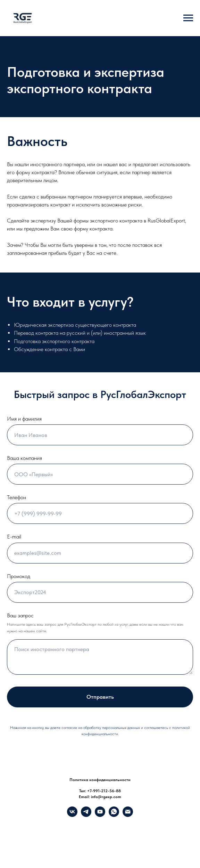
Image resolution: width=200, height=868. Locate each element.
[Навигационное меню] (188, 18)
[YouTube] (100, 815)
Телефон (16, 497)
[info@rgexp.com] (128, 815)
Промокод (19, 576)
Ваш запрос (20, 615)
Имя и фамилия (24, 419)
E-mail (14, 537)
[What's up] (114, 815)
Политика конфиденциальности (100, 780)
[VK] (72, 815)
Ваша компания (24, 458)
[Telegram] (86, 815)
